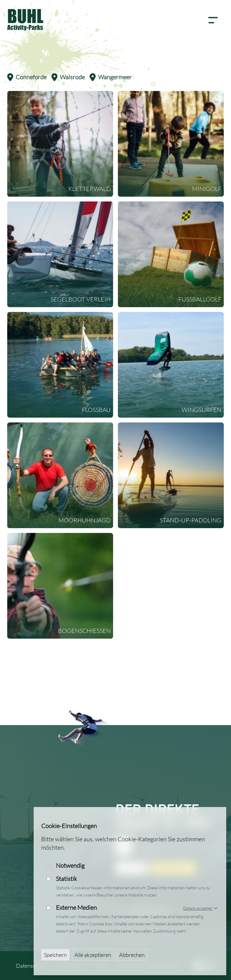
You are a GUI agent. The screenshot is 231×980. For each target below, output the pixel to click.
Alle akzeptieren (93, 955)
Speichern (55, 955)
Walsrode (68, 77)
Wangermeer (111, 77)
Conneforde (27, 77)
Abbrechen (132, 955)
